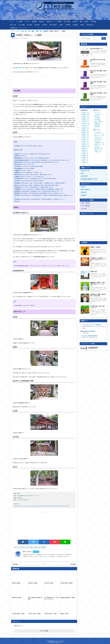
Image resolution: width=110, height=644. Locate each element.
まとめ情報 (22, 25)
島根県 (86, 115)
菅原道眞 (17, 181)
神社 (39, 547)
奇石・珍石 (24, 547)
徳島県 (86, 138)
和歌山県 (86, 124)
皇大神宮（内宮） (17, 68)
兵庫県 (86, 120)
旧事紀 (82, 25)
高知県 (86, 143)
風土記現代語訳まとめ (97, 49)
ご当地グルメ (98, 115)
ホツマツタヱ (23, 28)
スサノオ (19, 547)
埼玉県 (85, 161)
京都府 (86, 113)
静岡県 (85, 148)
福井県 (86, 145)
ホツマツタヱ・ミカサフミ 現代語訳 (92, 325)
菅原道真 (43, 547)
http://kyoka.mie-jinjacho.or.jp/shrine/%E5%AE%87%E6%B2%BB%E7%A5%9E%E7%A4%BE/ (42, 506)
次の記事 (73, 564)
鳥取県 (85, 152)
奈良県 (86, 118)
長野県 (85, 157)
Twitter (36, 552)
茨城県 (85, 150)
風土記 (98, 150)
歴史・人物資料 (84, 22)
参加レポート (100, 145)
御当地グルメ (50, 22)
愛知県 (86, 131)
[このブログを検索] (91, 38)
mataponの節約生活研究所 (90, 336)
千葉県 (85, 154)
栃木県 (85, 159)
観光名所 (42, 22)
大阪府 (86, 116)
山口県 (86, 125)
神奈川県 (86, 147)
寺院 (98, 138)
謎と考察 (30, 25)
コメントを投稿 (44, 631)
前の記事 (15, 564)
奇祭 (98, 146)
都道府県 (34, 22)
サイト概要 (19, 22)
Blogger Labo (58, 643)
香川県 (86, 140)
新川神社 (36, 166)
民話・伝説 (13, 25)
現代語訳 (99, 148)
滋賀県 (86, 132)
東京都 (86, 127)
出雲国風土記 (14, 28)
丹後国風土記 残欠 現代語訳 (98, 60)
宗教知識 (93, 22)
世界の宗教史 (53, 25)
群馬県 (85, 163)
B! (44, 542)
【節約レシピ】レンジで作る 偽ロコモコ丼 (90, 338)
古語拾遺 (75, 25)
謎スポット (100, 136)
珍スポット (100, 134)
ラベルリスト (98, 113)
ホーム (12, 22)
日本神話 (44, 25)
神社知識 (37, 25)
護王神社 (58, 183)
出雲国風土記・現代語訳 (89, 331)
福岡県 (85, 156)
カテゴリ (27, 22)
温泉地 (98, 152)
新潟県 (86, 129)
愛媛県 (86, 134)
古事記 (61, 25)
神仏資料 (75, 22)
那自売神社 (42, 158)
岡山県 (86, 136)
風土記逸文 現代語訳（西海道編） (98, 72)
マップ (37, 496)
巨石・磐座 (67, 22)
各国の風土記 (90, 25)
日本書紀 (68, 25)
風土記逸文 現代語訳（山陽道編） (98, 94)
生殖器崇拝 (99, 143)
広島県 (86, 141)
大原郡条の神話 (85, 333)
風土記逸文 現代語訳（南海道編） (98, 83)
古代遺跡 (59, 22)
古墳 (98, 141)
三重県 (35, 547)
